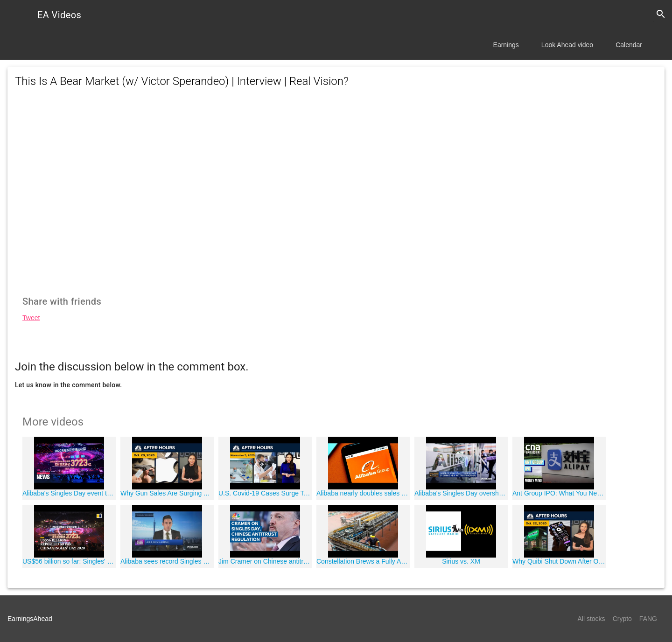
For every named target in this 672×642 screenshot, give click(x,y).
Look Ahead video (567, 45)
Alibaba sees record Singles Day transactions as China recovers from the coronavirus (167, 561)
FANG (648, 619)
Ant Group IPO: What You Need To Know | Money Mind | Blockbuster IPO (559, 493)
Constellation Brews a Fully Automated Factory (363, 561)
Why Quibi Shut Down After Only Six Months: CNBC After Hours (559, 561)
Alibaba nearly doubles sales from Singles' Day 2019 (363, 493)
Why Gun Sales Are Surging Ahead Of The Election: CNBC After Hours (167, 493)
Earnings (506, 45)
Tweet (31, 318)
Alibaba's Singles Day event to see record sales (69, 493)
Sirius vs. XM (461, 561)
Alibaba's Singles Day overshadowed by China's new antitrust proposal (461, 493)
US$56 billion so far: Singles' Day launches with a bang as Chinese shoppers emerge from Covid (69, 561)
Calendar (629, 45)
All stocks (591, 619)
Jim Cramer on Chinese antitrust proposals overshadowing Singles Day (265, 561)
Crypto (622, 619)
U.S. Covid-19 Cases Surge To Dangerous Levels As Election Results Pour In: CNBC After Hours (265, 493)
